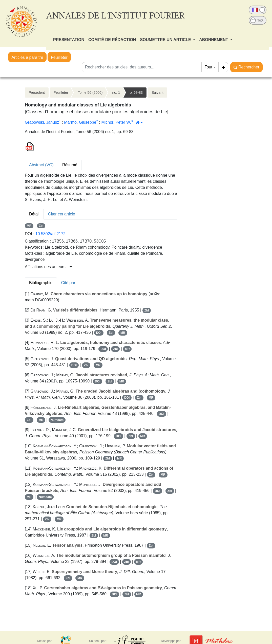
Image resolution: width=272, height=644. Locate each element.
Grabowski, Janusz (42, 122)
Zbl (41, 226)
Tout (208, 67)
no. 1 (116, 93)
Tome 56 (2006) (90, 93)
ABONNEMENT (214, 40)
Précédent (37, 93)
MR (29, 226)
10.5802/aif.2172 (50, 234)
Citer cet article (62, 214)
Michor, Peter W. (116, 122)
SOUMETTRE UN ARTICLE (166, 40)
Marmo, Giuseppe (80, 122)
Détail (34, 214)
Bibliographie (41, 283)
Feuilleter (59, 57)
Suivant (158, 93)
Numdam (57, 420)
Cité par (68, 283)
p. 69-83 (136, 93)
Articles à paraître (27, 57)
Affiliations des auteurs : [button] (48, 267)
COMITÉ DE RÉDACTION (112, 40)
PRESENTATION (69, 40)
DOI (99, 333)
